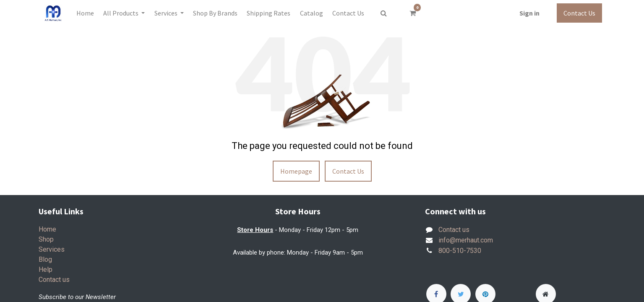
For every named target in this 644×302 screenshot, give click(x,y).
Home (47, 229)
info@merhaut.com (466, 240)
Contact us (54, 280)
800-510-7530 (460, 251)
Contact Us (579, 13)
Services (52, 249)
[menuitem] (85, 13)
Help (46, 269)
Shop (46, 239)
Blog (45, 259)
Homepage (296, 171)
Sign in (529, 13)
